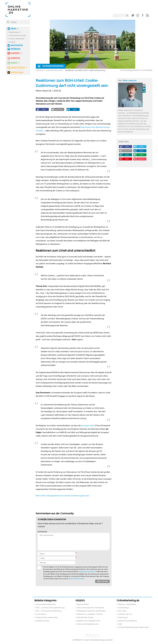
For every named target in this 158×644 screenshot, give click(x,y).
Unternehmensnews (18, 36)
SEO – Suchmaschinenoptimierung (50, 608)
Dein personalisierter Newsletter (91, 608)
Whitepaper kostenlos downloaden (92, 611)
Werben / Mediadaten (127, 604)
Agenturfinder (83, 604)
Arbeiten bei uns (125, 614)
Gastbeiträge (124, 608)
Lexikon (12, 42)
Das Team (122, 611)
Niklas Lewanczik (130, 80)
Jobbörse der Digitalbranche (89, 621)
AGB (120, 624)
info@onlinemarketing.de (87, 571)
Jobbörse (15, 58)
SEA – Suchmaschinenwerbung (49, 611)
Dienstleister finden (85, 618)
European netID (88, 425)
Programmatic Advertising (47, 618)
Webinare (16, 49)
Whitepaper (17, 45)
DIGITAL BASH (17, 73)
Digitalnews (14, 32)
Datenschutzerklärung (76, 579)
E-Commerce (41, 614)
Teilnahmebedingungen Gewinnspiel (134, 627)
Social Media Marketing (46, 604)
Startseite (40, 70)
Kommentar (42, 532)
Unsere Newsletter (17, 39)
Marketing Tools (43, 621)
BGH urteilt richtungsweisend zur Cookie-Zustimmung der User (62, 496)
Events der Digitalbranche (88, 624)
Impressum (123, 618)
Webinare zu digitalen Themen (90, 614)
